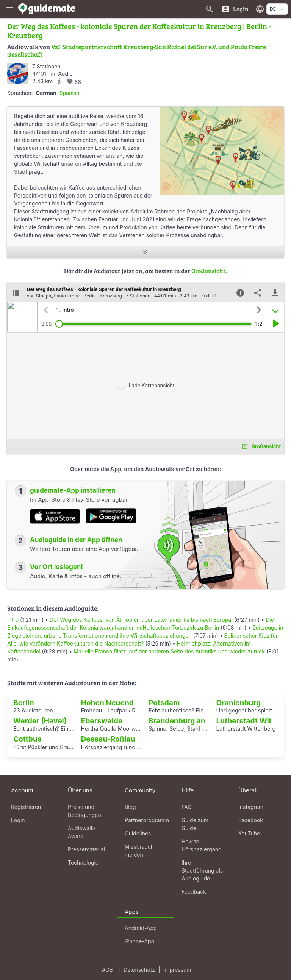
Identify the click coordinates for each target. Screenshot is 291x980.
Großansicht (208, 271)
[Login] (235, 9)
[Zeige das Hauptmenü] (9, 9)
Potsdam (164, 703)
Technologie (83, 863)
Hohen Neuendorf (113, 703)
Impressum (178, 970)
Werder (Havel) (40, 721)
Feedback (194, 892)
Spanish (70, 93)
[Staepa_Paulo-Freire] (18, 73)
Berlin (24, 703)
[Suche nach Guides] (210, 9)
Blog (130, 807)
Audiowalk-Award (82, 832)
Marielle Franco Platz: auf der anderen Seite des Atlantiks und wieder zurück (169, 651)
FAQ (187, 807)
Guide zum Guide (195, 824)
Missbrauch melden (139, 851)
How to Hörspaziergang (202, 845)
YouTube (249, 833)
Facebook (251, 820)
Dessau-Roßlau (108, 739)
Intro (13, 620)
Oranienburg (239, 703)
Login (18, 820)
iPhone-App (139, 941)
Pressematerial (86, 849)
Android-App (141, 928)
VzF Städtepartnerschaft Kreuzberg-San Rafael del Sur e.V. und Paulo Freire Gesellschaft (137, 51)
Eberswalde (102, 721)
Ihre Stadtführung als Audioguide (202, 870)
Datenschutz (139, 970)
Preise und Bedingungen (84, 811)
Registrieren (26, 807)
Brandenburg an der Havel (195, 721)
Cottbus (27, 739)
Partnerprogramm (147, 820)
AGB (107, 970)
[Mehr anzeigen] (145, 253)
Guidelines (138, 833)
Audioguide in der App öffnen (76, 540)
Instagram (251, 807)
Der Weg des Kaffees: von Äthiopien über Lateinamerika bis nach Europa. (141, 620)
